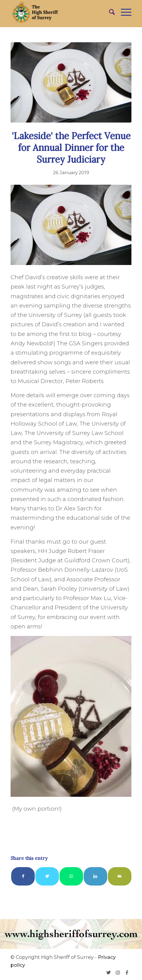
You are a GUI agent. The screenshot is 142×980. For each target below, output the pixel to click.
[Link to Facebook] (127, 972)
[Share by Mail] (120, 876)
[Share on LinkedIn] (95, 876)
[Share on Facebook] (23, 876)
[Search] (109, 12)
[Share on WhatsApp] (71, 876)
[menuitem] (109, 12)
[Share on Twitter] (47, 876)
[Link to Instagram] (118, 972)
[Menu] (123, 12)
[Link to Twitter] (109, 972)
